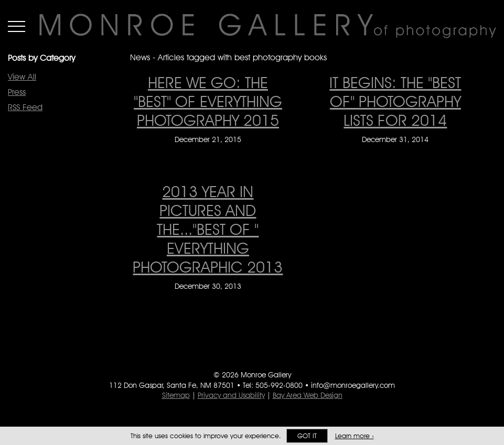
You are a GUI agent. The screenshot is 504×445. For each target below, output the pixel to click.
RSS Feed (25, 107)
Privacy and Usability (231, 395)
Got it (307, 436)
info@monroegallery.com (353, 385)
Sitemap (176, 395)
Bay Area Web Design (308, 395)
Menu (17, 26)
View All (22, 77)
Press (17, 92)
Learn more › (355, 436)
